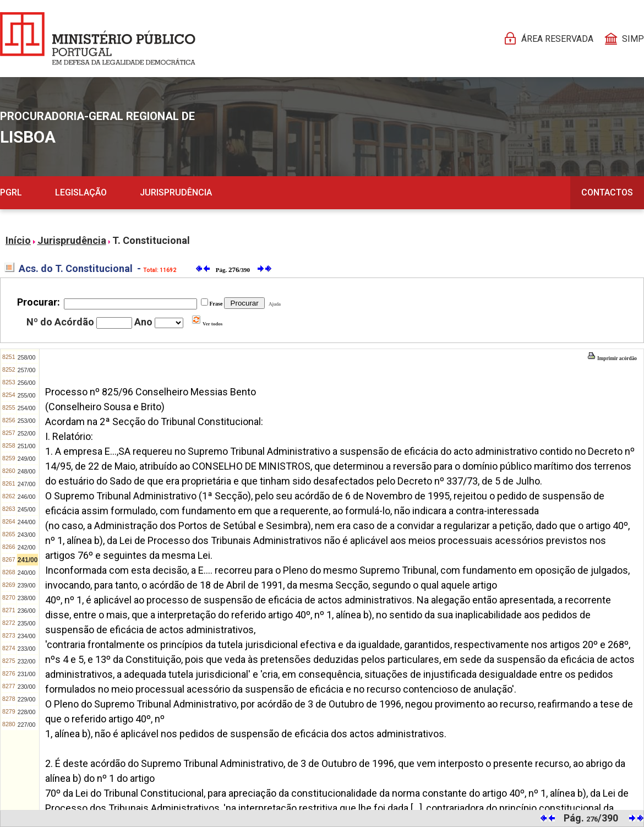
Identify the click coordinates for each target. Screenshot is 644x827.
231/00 (27, 674)
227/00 (27, 725)
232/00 (27, 661)
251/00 (27, 446)
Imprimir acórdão (612, 358)
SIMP (633, 39)
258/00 (27, 357)
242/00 (27, 547)
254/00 (27, 408)
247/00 (27, 484)
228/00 (27, 712)
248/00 (27, 471)
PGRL (11, 192)
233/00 (27, 649)
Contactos (607, 192)
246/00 (27, 497)
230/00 (27, 687)
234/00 (27, 636)
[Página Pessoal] (98, 39)
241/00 (28, 560)
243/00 (27, 535)
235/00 (27, 623)
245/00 (27, 509)
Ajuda (274, 304)
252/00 (27, 433)
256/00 (27, 383)
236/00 (27, 611)
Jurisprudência (176, 192)
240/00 (27, 573)
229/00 (27, 699)
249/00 (27, 459)
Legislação (81, 192)
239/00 (27, 585)
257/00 (27, 370)
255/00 (27, 395)
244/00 (27, 522)
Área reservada (557, 39)
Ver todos (207, 324)
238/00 (27, 598)
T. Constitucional (151, 240)
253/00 (27, 421)
